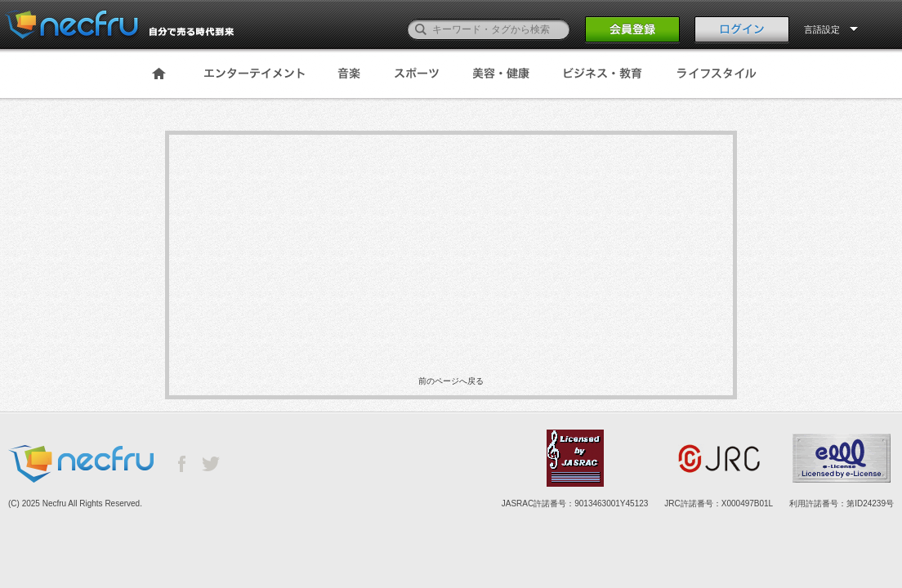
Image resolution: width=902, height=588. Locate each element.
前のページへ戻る (451, 381)
